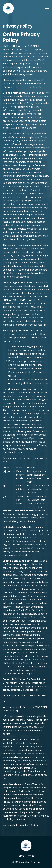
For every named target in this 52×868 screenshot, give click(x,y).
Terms (21, 856)
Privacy (31, 856)
